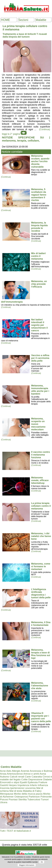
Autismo (5, 777)
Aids (9, 771)
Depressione (35, 779)
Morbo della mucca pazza (28, 794)
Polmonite (46, 797)
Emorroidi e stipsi (10, 782)
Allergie (16, 771)
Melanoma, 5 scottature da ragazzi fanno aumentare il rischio (39, 195)
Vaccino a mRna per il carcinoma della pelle (40, 358)
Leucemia (30, 788)
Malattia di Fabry (32, 791)
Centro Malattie (11, 767)
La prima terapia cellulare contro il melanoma (41, 506)
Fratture (43, 782)
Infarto (33, 785)
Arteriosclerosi (15, 774)
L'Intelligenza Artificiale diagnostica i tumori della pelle (41, 593)
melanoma (9, 141)
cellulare (33, 141)
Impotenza (23, 785)
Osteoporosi (21, 797)
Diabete (48, 779)
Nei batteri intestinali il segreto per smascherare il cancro (39, 325)
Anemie (25, 771)
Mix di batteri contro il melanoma (38, 256)
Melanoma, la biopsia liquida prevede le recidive (39, 227)
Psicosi (4, 799)
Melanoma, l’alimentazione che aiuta (40, 686)
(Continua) (6, 177)
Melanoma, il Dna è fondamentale (41, 624)
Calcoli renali (17, 777)
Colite (24, 779)
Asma (43, 774)
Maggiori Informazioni (27, 865)
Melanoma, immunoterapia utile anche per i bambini (40, 390)
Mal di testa (16, 791)
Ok (42, 862)
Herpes (13, 785)
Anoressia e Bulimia (41, 771)
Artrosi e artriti (31, 774)
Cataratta (37, 777)
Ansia (3, 774)
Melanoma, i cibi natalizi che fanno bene (41, 536)
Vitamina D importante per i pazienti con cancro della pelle (41, 717)
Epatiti (24, 782)
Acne (3, 771)
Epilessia (33, 782)
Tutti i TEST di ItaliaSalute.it (15, 831)
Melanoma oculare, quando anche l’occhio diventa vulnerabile (40, 161)
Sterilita (23, 799)
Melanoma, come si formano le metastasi (41, 566)
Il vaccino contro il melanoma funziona (41, 455)
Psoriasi (13, 799)
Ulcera (4, 802)
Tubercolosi (34, 799)
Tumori (45, 799)
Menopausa (7, 794)
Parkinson (34, 797)
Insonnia (5, 788)
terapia (22, 141)
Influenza (43, 785)
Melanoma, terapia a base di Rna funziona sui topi (41, 654)
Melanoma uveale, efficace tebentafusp (40, 480)
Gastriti (4, 785)
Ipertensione (17, 788)
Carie (28, 777)
